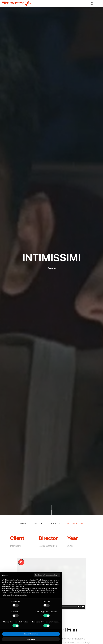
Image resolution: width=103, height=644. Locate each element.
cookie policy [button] (19, 586)
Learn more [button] (31, 639)
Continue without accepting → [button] (47, 575)
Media (39, 523)
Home (24, 523)
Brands (55, 523)
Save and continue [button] (31, 634)
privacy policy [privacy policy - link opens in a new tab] (17, 582)
